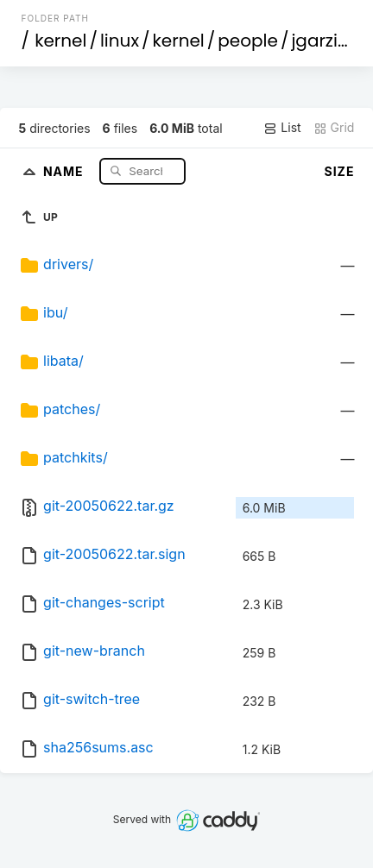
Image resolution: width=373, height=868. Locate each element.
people (248, 41)
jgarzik (319, 41)
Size (340, 171)
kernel (60, 41)
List (282, 128)
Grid (334, 128)
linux (120, 41)
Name (65, 170)
